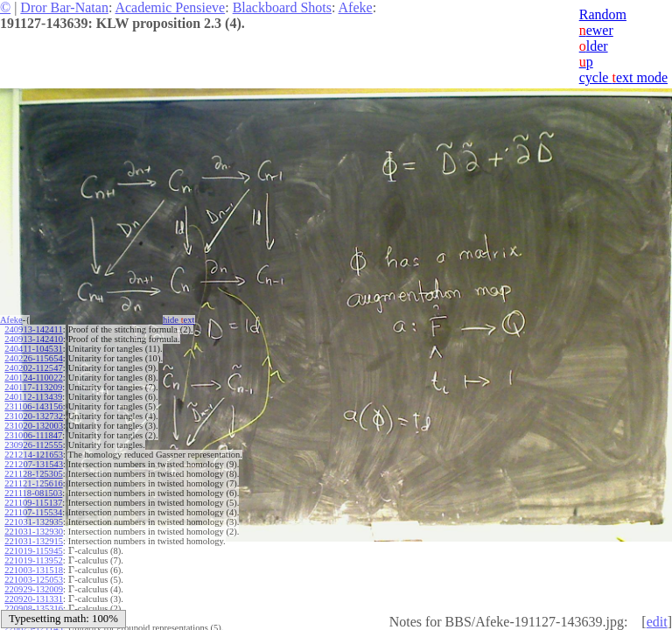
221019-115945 (33, 551)
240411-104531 (33, 349)
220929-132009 (34, 589)
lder (594, 46)
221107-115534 (33, 512)
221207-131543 (34, 464)
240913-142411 (33, 329)
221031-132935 (34, 522)
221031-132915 (34, 541)
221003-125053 (34, 580)
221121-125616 (33, 483)
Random (603, 14)
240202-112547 (33, 368)
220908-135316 (34, 609)
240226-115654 (33, 358)
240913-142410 (34, 339)
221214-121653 (34, 455)
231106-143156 (33, 406)
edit (657, 622)
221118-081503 (33, 493)
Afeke (356, 7)
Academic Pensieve (170, 7)
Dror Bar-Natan (64, 7)
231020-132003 (34, 426)
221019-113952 (33, 560)
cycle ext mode (623, 77)
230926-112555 (33, 445)
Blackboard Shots (282, 7)
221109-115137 (33, 503)
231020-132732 (34, 416)
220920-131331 (34, 599)
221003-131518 (34, 570)
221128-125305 (33, 474)
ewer (596, 30)
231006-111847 (33, 435)
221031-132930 (34, 532)
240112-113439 (33, 397)
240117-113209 (33, 387)
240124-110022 (33, 378)
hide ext (179, 320)
